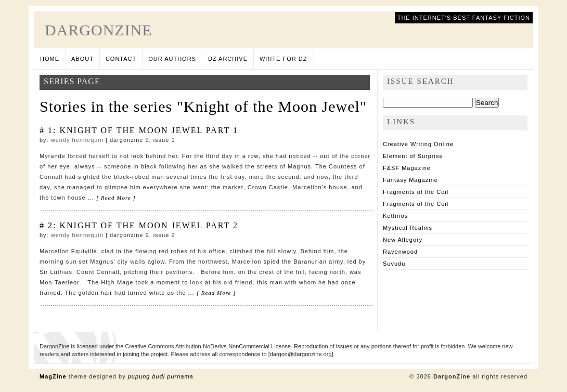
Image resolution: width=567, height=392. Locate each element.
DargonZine (99, 30)
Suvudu (394, 264)
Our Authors (172, 59)
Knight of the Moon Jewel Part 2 (149, 225)
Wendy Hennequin (77, 140)
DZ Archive (228, 59)
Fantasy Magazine (410, 180)
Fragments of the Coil (416, 192)
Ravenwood (400, 252)
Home (50, 59)
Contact (121, 59)
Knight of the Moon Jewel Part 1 (149, 130)
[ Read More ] (116, 198)
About (82, 59)
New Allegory (403, 240)
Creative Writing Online (418, 144)
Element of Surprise (413, 156)
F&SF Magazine (407, 168)
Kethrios (395, 216)
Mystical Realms (408, 228)
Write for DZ (283, 59)
